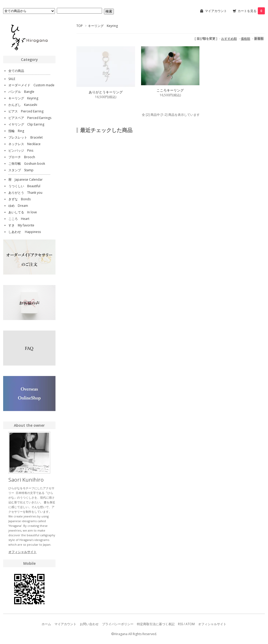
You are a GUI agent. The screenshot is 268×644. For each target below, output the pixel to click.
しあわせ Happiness (25, 232)
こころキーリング (170, 90)
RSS (180, 624)
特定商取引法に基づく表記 (156, 624)
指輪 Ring (16, 131)
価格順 (245, 39)
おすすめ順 (229, 39)
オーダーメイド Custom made (31, 85)
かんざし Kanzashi (23, 105)
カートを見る (251, 11)
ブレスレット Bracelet (26, 137)
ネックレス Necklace (24, 144)
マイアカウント (216, 11)
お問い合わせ (89, 624)
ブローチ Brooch (22, 157)
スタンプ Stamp (21, 170)
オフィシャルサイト (23, 552)
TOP (80, 26)
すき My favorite (21, 225)
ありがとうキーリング (106, 92)
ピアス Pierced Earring (26, 111)
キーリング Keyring (103, 26)
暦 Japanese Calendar (26, 179)
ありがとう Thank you (25, 193)
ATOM (190, 624)
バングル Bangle (21, 92)
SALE (12, 79)
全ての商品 (16, 71)
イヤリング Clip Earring (26, 124)
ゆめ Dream (18, 206)
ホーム (46, 624)
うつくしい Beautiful (24, 186)
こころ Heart (19, 219)
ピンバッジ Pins (21, 150)
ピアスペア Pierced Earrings (30, 118)
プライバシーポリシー (118, 624)
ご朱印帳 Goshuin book (27, 164)
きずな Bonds (19, 199)
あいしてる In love (23, 212)
